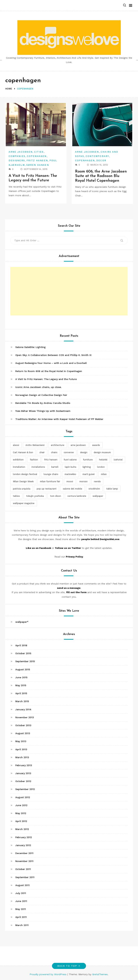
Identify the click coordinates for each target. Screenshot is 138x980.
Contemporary (97, 156)
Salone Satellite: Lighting (30, 347)
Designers (17, 160)
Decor (101, 160)
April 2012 (21, 821)
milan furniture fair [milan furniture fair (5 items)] (50, 481)
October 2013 (23, 725)
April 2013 (21, 749)
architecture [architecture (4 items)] (58, 445)
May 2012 (21, 813)
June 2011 (21, 901)
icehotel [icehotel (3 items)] (118, 460)
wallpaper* (22, 622)
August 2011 (22, 885)
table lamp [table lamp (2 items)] (112, 489)
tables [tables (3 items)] (16, 496)
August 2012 (23, 797)
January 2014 (23, 709)
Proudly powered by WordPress (48, 974)
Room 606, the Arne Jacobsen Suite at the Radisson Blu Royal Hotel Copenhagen (101, 176)
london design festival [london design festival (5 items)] (25, 474)
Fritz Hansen (37, 160)
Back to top (69, 966)
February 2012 (24, 837)
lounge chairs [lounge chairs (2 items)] (51, 474)
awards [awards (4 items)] (96, 445)
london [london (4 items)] (101, 467)
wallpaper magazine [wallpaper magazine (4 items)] (24, 503)
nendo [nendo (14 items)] (97, 481)
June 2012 (21, 805)
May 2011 (21, 909)
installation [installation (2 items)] (19, 467)
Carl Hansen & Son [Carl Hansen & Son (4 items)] (23, 452)
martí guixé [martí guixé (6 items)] (89, 474)
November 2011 (24, 861)
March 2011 (22, 925)
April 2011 (21, 917)
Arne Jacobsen (21, 152)
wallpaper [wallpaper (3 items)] (98, 496)
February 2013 (24, 765)
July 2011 (21, 893)
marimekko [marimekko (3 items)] (70, 474)
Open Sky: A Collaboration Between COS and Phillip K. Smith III (53, 355)
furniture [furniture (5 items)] (88, 460)
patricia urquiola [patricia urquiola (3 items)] (22, 489)
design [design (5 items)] (84, 452)
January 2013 (23, 773)
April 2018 (21, 645)
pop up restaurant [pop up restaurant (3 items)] (47, 489)
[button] (125, 5)
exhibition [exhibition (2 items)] (18, 460)
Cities (39, 152)
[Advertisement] (69, 291)
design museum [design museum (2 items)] (102, 452)
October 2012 (23, 781)
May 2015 (21, 685)
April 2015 (21, 693)
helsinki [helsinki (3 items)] (103, 460)
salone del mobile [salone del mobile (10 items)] (73, 489)
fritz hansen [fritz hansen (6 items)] (51, 460)
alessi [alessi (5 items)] (16, 445)
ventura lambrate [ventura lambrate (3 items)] (77, 496)
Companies (17, 156)
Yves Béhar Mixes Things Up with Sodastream (43, 411)
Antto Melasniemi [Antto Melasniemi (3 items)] (35, 445)
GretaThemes (100, 974)
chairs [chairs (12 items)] (54, 452)
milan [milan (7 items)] (104, 474)
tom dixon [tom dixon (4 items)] (56, 496)
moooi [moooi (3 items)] (70, 481)
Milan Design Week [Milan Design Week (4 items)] (23, 481)
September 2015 (25, 661)
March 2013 (22, 757)
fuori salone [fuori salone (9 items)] (70, 460)
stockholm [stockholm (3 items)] (94, 489)
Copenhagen (37, 156)
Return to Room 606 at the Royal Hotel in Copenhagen (49, 371)
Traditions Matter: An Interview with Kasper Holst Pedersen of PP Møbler (59, 419)
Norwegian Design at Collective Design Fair (41, 395)
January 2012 (23, 845)
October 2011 (23, 869)
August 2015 (23, 669)
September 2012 (25, 789)
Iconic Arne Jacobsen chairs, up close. (38, 387)
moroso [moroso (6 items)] (83, 481)
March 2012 (22, 829)
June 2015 (21, 677)
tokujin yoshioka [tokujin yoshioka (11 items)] (35, 496)
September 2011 (25, 877)
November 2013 (25, 717)
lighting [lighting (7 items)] (87, 467)
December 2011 (24, 853)
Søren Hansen (38, 165)
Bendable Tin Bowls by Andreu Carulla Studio (43, 403)
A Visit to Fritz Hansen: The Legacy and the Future (46, 379)
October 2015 (23, 653)
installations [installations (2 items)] (38, 467)
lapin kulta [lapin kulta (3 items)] (70, 467)
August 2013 (23, 733)
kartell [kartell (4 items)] (55, 467)
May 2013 (21, 741)
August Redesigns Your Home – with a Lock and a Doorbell (51, 363)
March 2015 (22, 701)
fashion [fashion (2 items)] (34, 460)
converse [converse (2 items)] (69, 452)
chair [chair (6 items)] (42, 452)
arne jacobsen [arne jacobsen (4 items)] (78, 445)
